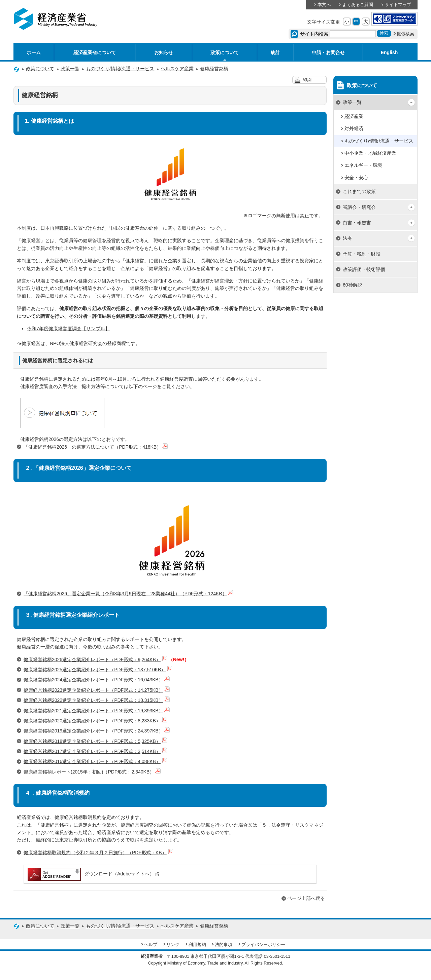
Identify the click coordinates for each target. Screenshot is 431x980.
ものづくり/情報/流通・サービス (120, 69)
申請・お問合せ (328, 52)
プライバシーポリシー (263, 945)
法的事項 (224, 945)
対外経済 (354, 128)
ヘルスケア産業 (177, 69)
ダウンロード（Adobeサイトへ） (93, 874)
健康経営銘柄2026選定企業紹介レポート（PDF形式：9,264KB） (95, 659)
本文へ (324, 5)
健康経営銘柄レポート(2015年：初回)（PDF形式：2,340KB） (92, 772)
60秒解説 (353, 285)
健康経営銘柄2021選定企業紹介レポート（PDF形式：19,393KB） (97, 711)
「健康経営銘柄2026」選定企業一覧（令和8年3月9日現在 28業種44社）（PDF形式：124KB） (128, 594)
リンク (173, 945)
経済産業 (354, 116)
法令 (347, 238)
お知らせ (164, 52)
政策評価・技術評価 (364, 269)
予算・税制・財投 (362, 254)
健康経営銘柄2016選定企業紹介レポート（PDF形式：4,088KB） (95, 761)
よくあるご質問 (358, 5)
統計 (275, 52)
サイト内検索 (314, 34)
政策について (225, 52)
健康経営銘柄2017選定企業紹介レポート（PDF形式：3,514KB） (95, 751)
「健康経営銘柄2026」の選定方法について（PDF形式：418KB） (96, 447)
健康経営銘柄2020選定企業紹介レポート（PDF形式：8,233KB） (95, 721)
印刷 (307, 80)
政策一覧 (70, 69)
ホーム (34, 52)
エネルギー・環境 (363, 165)
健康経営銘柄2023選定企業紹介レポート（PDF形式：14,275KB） (97, 690)
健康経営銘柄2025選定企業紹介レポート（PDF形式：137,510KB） (98, 670)
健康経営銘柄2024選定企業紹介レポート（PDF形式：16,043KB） (97, 680)
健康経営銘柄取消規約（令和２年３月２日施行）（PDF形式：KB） (98, 853)
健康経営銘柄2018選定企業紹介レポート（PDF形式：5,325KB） (95, 741)
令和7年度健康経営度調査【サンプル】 (68, 329)
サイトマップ (398, 5)
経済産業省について (95, 52)
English (389, 52)
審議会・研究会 (359, 207)
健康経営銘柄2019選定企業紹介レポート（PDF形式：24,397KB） (97, 731)
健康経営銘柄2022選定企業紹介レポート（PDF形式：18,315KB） (97, 700)
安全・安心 (356, 178)
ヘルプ (151, 945)
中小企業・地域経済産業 (370, 153)
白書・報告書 (357, 223)
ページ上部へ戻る (306, 898)
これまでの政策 (359, 191)
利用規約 (197, 945)
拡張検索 (405, 34)
